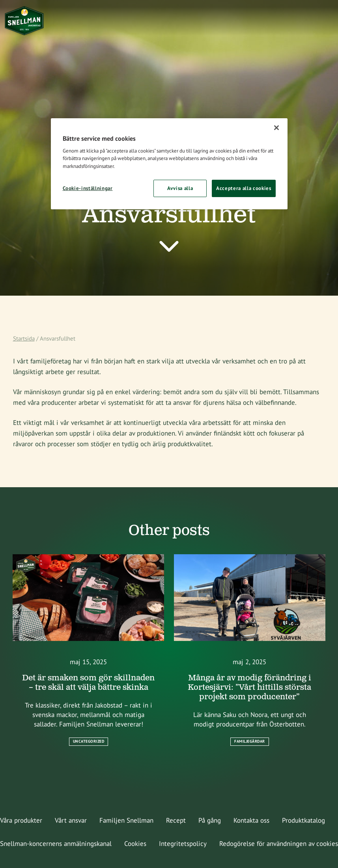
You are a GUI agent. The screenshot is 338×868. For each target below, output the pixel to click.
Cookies (135, 844)
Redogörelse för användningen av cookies (279, 844)
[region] (169, 164)
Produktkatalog (303, 820)
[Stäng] (276, 128)
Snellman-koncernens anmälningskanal (56, 844)
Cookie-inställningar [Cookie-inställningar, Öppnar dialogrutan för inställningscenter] (88, 188)
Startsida (24, 338)
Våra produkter (21, 820)
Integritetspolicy (183, 844)
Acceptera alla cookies (244, 188)
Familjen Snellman (126, 820)
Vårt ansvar (71, 820)
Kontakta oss (251, 820)
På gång (210, 820)
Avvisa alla (180, 188)
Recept (176, 820)
